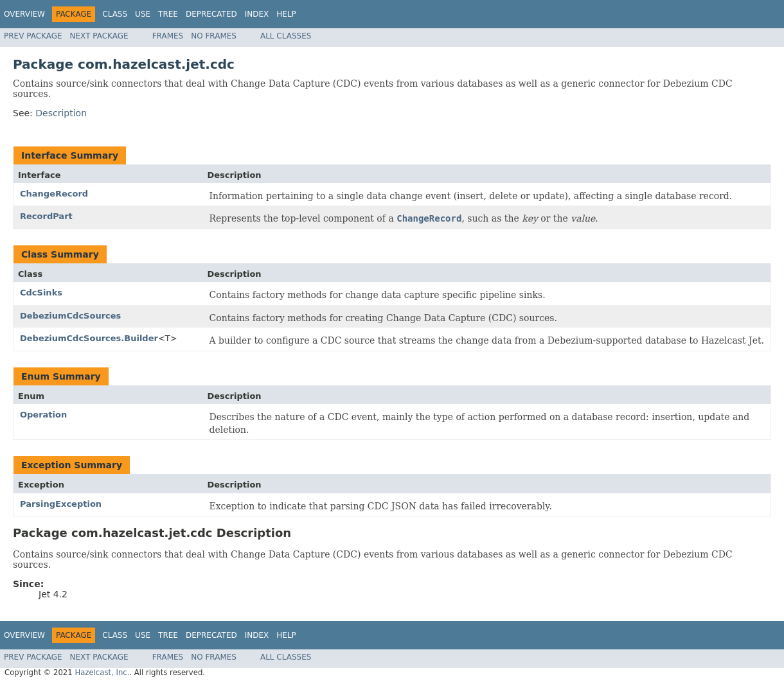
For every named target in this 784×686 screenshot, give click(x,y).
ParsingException (61, 504)
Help (286, 14)
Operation (43, 415)
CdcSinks (41, 293)
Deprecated (211, 14)
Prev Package (33, 36)
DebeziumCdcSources (70, 316)
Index (257, 14)
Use (143, 14)
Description (61, 113)
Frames (168, 36)
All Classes (286, 36)
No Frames (214, 36)
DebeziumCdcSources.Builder (89, 338)
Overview (24, 14)
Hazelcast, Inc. (102, 673)
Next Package (99, 36)
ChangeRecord (54, 194)
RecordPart (46, 216)
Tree (168, 14)
